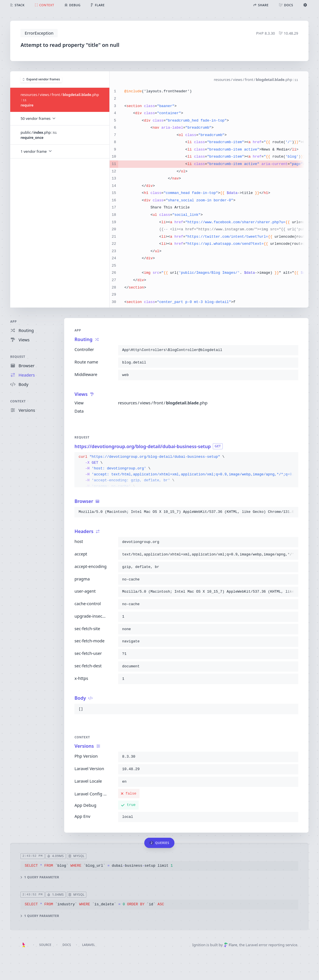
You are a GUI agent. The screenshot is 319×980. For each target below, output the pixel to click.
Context (18, 401)
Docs (67, 945)
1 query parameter (40, 877)
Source (45, 945)
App (13, 321)
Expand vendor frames (41, 79)
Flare (231, 945)
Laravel (88, 945)
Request (18, 357)
